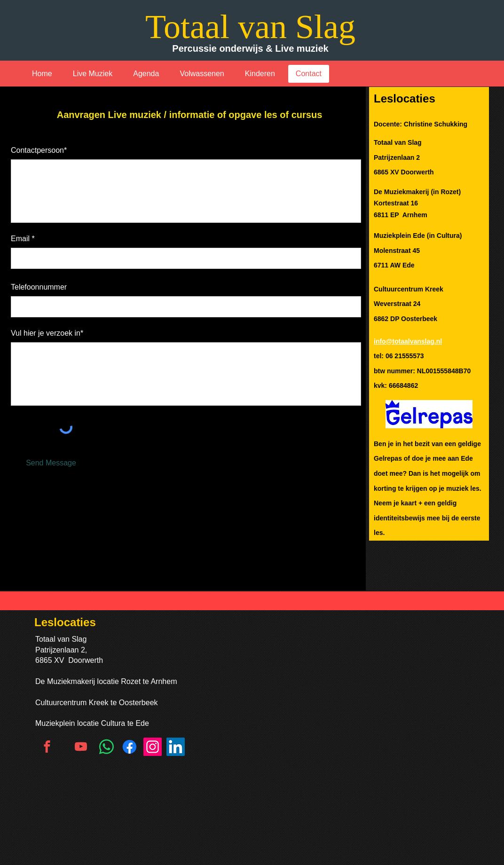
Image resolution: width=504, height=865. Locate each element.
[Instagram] (153, 747)
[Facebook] (130, 747)
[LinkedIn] (176, 747)
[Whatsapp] (106, 747)
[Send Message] (51, 463)
